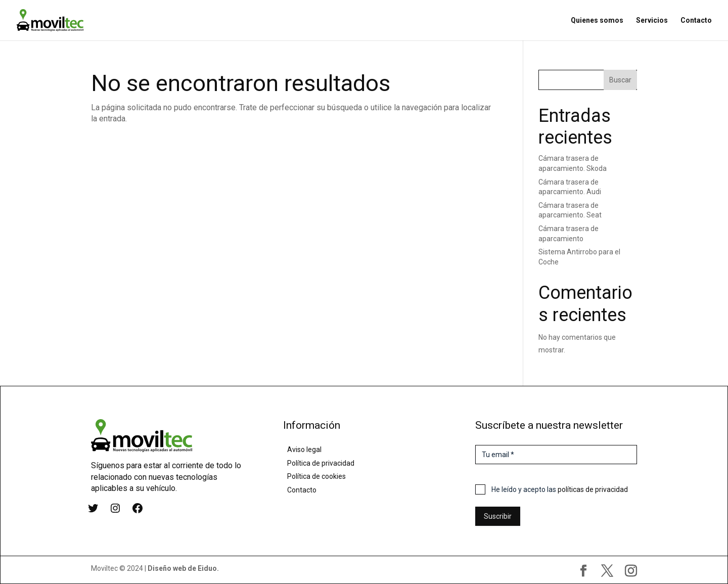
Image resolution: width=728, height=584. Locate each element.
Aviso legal (304, 450)
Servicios (652, 20)
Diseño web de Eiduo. (183, 568)
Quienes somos (597, 20)
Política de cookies (316, 476)
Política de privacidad (321, 463)
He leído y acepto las (560, 489)
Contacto (696, 20)
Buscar (620, 80)
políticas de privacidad (593, 489)
